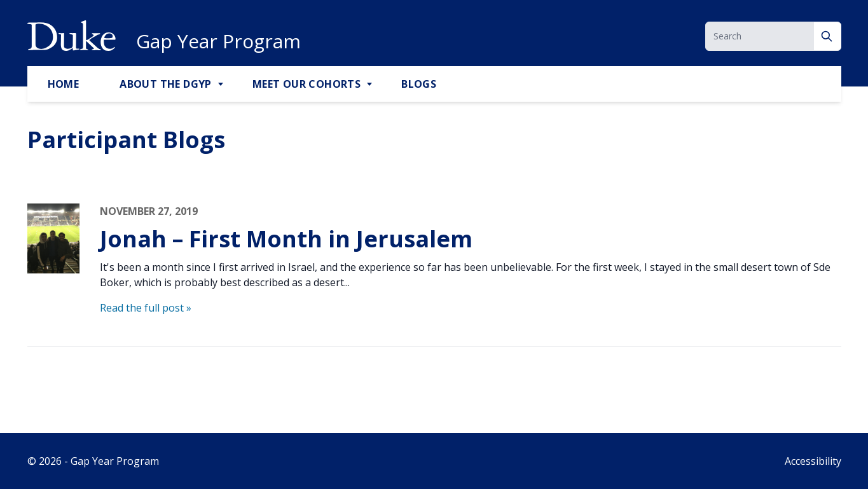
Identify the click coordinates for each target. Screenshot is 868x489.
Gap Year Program (218, 41)
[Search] (828, 36)
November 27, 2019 (149, 211)
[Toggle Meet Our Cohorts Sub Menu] (371, 85)
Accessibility (813, 461)
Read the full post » (146, 308)
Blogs (419, 84)
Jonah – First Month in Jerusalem (286, 239)
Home (64, 84)
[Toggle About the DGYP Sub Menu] (222, 85)
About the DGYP (166, 84)
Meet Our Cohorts (307, 84)
